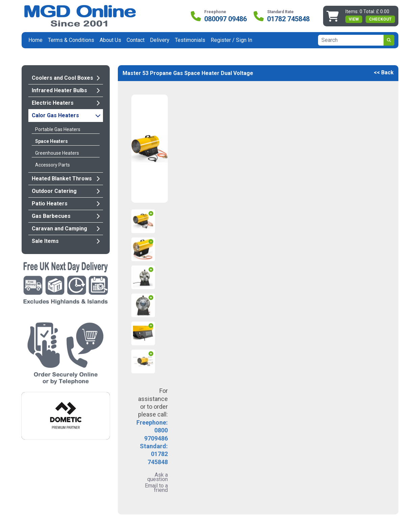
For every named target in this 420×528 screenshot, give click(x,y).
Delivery (160, 40)
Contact (136, 40)
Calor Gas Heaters (66, 115)
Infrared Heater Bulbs (66, 90)
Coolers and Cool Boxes (66, 78)
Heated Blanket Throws (66, 179)
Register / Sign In (231, 40)
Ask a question (157, 477)
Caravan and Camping (66, 229)
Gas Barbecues (66, 216)
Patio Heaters (66, 204)
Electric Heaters (66, 103)
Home (35, 40)
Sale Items (66, 241)
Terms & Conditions (71, 40)
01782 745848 (288, 19)
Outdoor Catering (66, 191)
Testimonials (190, 40)
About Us (110, 40)
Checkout (380, 19)
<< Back (384, 72)
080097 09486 (226, 19)
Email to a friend (156, 488)
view (354, 19)
